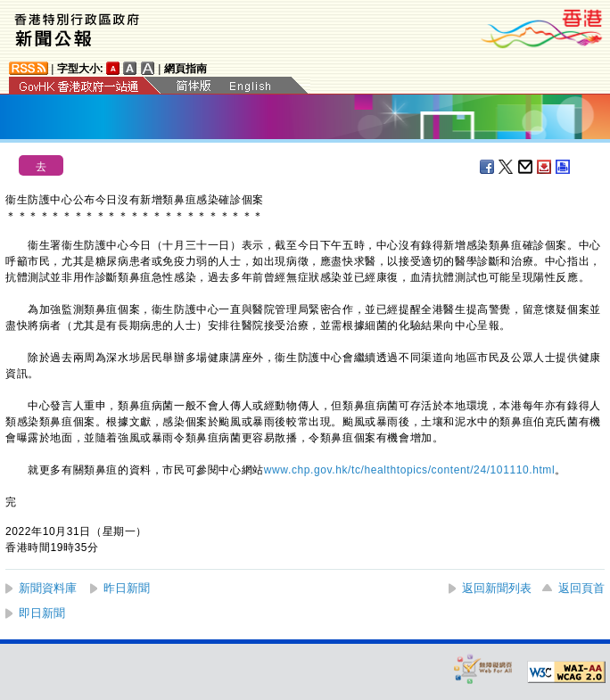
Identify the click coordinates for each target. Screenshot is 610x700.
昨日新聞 (127, 588)
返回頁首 (581, 588)
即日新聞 (42, 613)
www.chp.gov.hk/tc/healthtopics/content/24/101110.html (409, 470)
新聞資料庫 (48, 588)
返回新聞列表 (497, 588)
